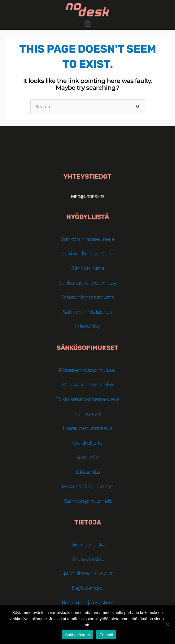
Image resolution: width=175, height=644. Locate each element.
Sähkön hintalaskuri (87, 312)
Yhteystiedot (88, 559)
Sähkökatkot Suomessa (88, 283)
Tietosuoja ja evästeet (87, 603)
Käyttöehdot (88, 588)
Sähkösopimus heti (87, 501)
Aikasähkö (88, 472)
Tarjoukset (87, 414)
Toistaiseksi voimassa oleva (87, 399)
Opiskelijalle (88, 443)
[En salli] (167, 624)
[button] (87, 24)
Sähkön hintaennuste (88, 297)
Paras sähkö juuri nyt (87, 487)
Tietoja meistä (88, 545)
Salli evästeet (78, 635)
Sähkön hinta (88, 268)
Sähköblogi (88, 326)
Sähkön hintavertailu (88, 254)
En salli (106, 635)
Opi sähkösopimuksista (87, 574)
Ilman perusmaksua (88, 428)
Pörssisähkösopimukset (88, 370)
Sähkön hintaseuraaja (88, 239)
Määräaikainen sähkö (87, 385)
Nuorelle (88, 457)
